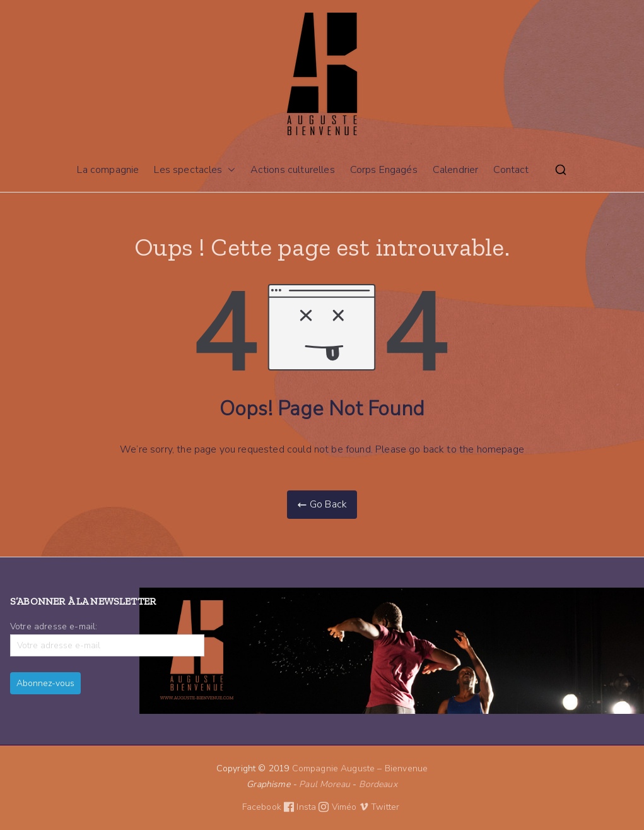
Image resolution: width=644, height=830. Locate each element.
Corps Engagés (384, 170)
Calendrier (456, 170)
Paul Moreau (325, 784)
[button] (229, 170)
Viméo (350, 807)
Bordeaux (378, 784)
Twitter (386, 807)
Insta (314, 807)
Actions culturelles (293, 170)
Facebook (270, 807)
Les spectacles (194, 170)
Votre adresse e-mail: (107, 638)
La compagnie (108, 170)
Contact (511, 170)
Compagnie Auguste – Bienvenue (360, 768)
